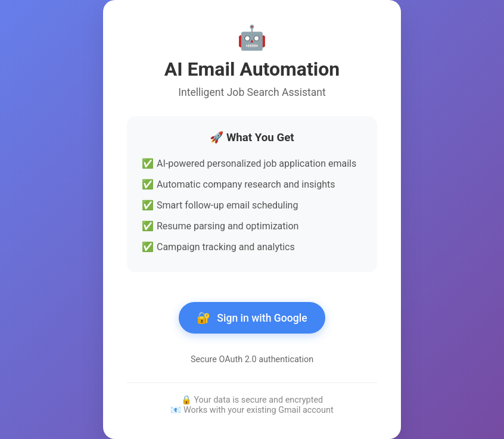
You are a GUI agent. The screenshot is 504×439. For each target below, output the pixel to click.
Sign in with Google (252, 318)
